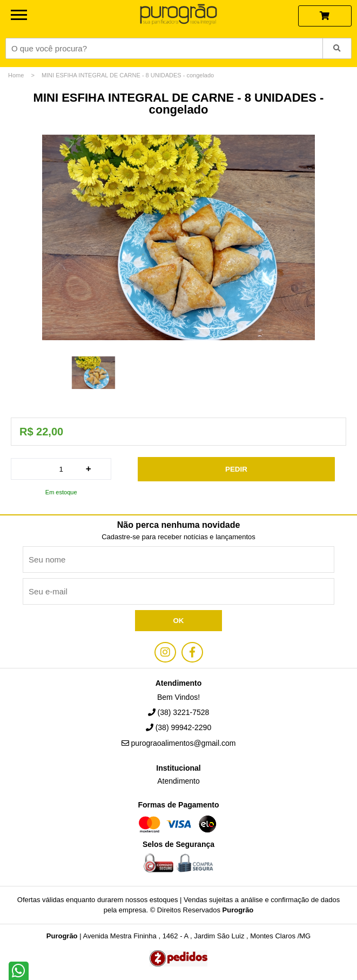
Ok (179, 621)
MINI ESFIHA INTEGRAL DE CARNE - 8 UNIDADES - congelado (128, 75)
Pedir (236, 469)
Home (16, 75)
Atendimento (178, 781)
